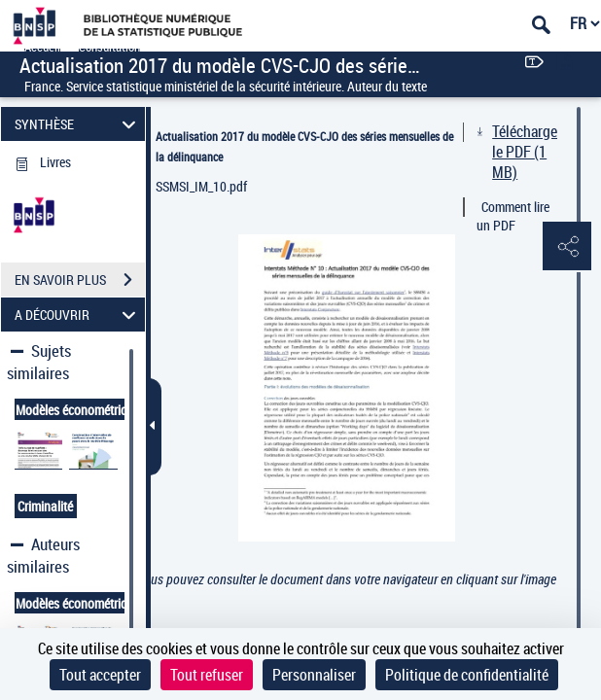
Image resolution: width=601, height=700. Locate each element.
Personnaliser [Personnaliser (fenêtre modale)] (314, 675)
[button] (567, 247)
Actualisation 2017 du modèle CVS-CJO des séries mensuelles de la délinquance (304, 146)
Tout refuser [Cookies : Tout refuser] (207, 675)
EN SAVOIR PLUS (80, 280)
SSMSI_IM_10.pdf (201, 186)
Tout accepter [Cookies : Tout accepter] (100, 675)
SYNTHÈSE (78, 124)
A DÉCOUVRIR (78, 315)
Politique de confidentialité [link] (467, 675)
